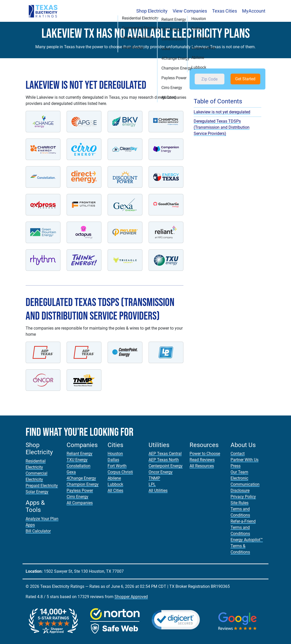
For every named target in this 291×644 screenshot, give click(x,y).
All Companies (80, 503)
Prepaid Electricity (42, 486)
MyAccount (254, 11)
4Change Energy (81, 478)
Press (236, 466)
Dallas (113, 460)
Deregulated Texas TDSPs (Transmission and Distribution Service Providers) (222, 127)
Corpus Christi (120, 472)
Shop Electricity (152, 11)
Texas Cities (225, 11)
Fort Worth (117, 466)
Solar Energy (37, 492)
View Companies (190, 11)
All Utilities (158, 491)
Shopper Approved (131, 597)
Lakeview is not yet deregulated (222, 112)
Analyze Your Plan (42, 519)
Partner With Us (245, 460)
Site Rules (240, 503)
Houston (115, 454)
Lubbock (115, 484)
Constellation (79, 466)
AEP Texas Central (165, 454)
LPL (152, 484)
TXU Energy (77, 460)
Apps (30, 525)
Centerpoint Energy (166, 466)
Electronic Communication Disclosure (245, 484)
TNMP (154, 478)
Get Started (245, 79)
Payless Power (80, 491)
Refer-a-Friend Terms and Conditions (243, 527)
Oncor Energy (161, 472)
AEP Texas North (164, 460)
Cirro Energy (77, 497)
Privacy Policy (243, 497)
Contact (238, 454)
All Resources (202, 466)
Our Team (239, 472)
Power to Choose (205, 454)
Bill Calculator (38, 531)
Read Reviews (202, 460)
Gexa (71, 472)
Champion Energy (83, 484)
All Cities (115, 491)
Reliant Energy (80, 454)
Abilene (114, 478)
